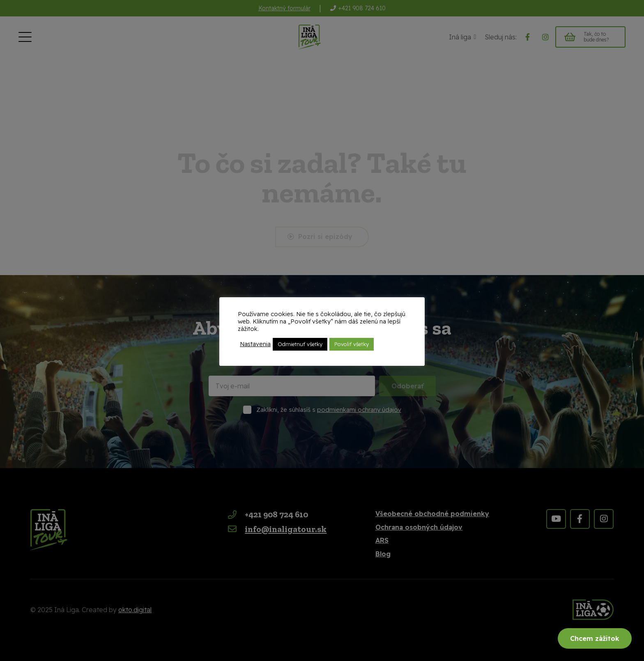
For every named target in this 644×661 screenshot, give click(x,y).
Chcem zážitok (595, 638)
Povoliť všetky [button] (352, 344)
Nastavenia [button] (255, 344)
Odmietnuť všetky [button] (300, 344)
